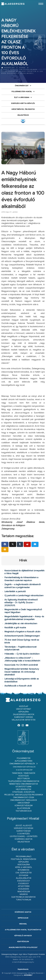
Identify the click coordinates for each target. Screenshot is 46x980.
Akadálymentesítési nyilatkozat (23, 947)
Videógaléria (24, 865)
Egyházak (24, 875)
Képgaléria (24, 712)
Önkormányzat (22, 86)
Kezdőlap (8, 68)
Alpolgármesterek (24, 761)
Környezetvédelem (24, 806)
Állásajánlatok (24, 878)
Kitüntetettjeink (24, 787)
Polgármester (24, 758)
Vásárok (24, 894)
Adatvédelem (23, 942)
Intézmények (24, 870)
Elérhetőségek (24, 831)
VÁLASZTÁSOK (23, 115)
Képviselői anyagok (23, 936)
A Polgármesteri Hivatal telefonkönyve (23, 930)
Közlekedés (24, 889)
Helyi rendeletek (24, 789)
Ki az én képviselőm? (24, 770)
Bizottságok (24, 779)
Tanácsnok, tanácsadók (24, 773)
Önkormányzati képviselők (22, 764)
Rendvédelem (24, 892)
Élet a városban (22, 97)
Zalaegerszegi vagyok (24, 714)
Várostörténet (24, 709)
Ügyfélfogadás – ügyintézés (24, 836)
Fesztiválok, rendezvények (24, 859)
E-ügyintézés (24, 834)
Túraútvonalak (24, 900)
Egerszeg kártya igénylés (23, 103)
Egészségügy (24, 881)
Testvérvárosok (24, 811)
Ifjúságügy (24, 884)
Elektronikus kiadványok (24, 897)
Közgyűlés (24, 776)
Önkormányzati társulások (24, 800)
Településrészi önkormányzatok (24, 781)
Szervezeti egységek (24, 828)
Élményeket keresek (24, 717)
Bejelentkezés (23, 969)
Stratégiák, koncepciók (24, 792)
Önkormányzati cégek (24, 797)
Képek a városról (24, 867)
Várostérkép (24, 803)
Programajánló (24, 857)
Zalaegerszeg (13, 4)
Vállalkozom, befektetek (24, 720)
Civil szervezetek (24, 873)
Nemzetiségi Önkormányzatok (24, 784)
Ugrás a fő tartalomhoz (39, 1)
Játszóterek (24, 886)
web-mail (23, 924)
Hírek (23, 68)
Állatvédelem (24, 808)
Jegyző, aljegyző (24, 826)
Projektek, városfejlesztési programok (24, 795)
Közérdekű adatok (24, 839)
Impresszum (23, 918)
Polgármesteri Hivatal (22, 92)
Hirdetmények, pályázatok (23, 109)
